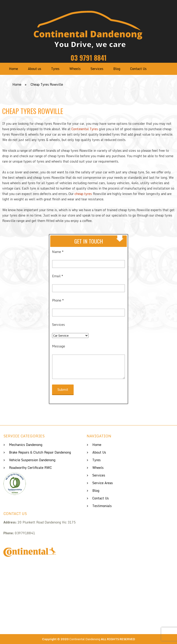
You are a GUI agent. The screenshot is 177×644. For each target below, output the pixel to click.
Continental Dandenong (85, 639)
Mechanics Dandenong (26, 445)
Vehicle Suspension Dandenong (32, 460)
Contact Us (138, 69)
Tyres (55, 69)
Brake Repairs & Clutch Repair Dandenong (40, 452)
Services (97, 69)
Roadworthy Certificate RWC (30, 468)
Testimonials (102, 506)
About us (35, 69)
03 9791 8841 (88, 58)
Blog (117, 69)
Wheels (75, 69)
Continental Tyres (85, 129)
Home (14, 69)
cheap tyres (84, 194)
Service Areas (103, 483)
